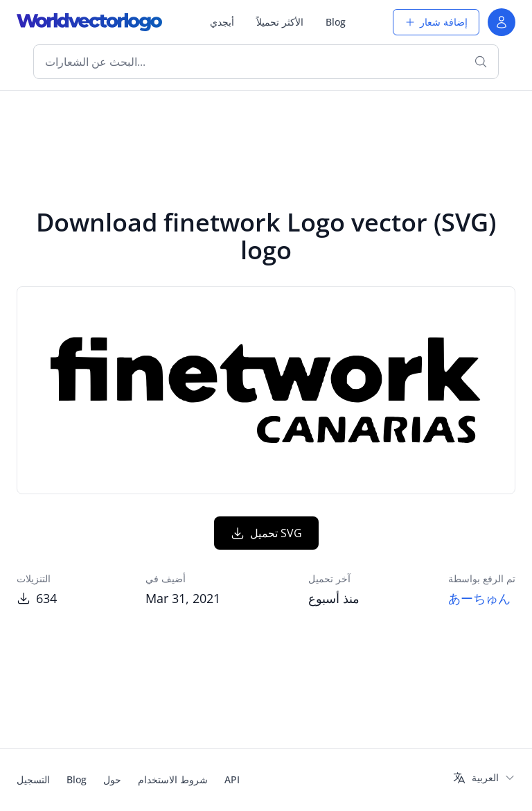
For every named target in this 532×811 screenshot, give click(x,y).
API (232, 779)
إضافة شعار (436, 22)
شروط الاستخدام (173, 779)
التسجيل (33, 779)
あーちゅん (479, 598)
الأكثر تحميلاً (280, 22)
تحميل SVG (266, 533)
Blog (336, 22)
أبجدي (222, 22)
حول (112, 779)
